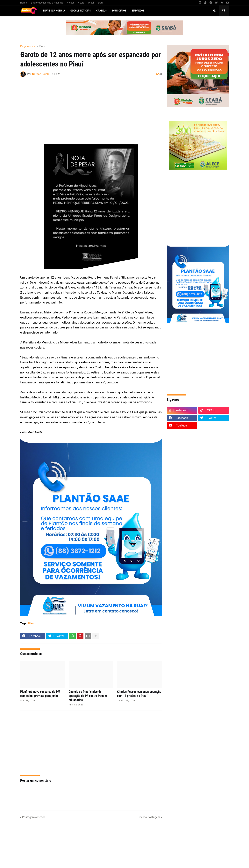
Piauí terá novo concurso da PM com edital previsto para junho (40, 694)
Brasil (101, 3)
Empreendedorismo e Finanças (47, 3)
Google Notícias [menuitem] (81, 11)
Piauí (91, 3)
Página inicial (28, 46)
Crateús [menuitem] (102, 11)
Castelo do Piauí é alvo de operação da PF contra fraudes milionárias (88, 696)
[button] (215, 11)
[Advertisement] (87, 112)
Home (23, 3)
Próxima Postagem (148, 817)
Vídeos (71, 3)
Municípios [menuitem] (119, 11)
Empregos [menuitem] (138, 11)
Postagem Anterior (34, 817)
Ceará (81, 3)
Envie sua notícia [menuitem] (54, 11)
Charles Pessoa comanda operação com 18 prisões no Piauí (139, 694)
